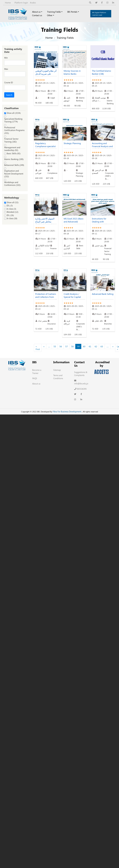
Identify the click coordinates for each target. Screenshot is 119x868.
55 (55, 346)
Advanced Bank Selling (103, 294)
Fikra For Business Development (67, 412)
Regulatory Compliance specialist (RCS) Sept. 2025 (45, 146)
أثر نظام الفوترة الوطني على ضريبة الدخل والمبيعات (46, 74)
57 (67, 346)
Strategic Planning (72, 143)
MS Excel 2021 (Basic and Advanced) (74, 220)
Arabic (33, 3)
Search (9, 95)
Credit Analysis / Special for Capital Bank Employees (72, 297)
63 (102, 346)
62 (96, 346)
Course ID (9, 82)
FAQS (35, 378)
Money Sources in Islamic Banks (72, 72)
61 (90, 346)
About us (36, 12)
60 (84, 346)
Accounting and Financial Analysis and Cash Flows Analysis (102, 146)
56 (61, 346)
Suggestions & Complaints (81, 374)
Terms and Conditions (58, 377)
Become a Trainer (37, 372)
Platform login (21, 3)
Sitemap (57, 370)
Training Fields (54, 12)
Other (50, 15)
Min (6, 58)
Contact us (37, 15)
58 (72, 346)
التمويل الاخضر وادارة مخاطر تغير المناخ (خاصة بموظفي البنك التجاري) (45, 223)
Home (8, 3)
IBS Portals (72, 12)
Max (6, 69)
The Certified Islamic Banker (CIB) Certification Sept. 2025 (102, 75)
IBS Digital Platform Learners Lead (99, 14)
